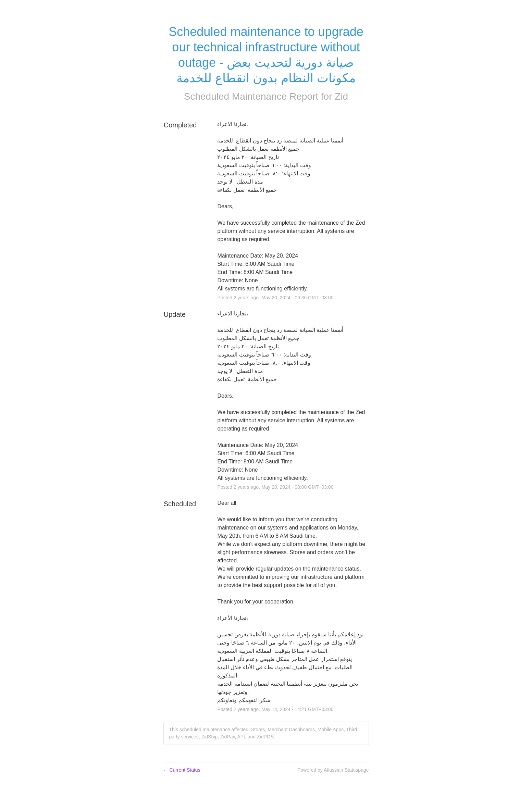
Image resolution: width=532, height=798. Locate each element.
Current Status (182, 770)
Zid (341, 96)
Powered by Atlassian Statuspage (333, 770)
